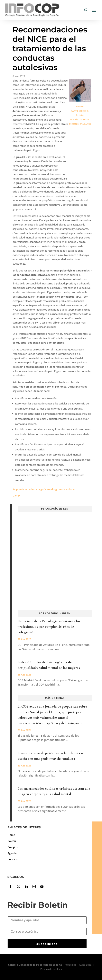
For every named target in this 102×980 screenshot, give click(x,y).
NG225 (16, 496)
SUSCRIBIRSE (47, 944)
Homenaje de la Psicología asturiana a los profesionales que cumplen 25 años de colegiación (49, 627)
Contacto (13, 859)
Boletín (12, 841)
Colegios (13, 847)
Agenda (12, 853)
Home (11, 835)
